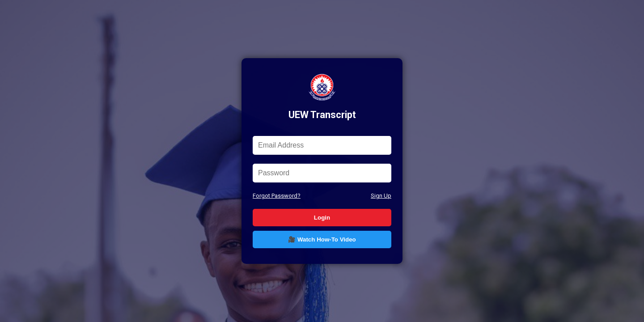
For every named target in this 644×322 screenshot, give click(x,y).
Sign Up (381, 196)
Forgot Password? (277, 196)
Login (322, 218)
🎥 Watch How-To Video (322, 239)
